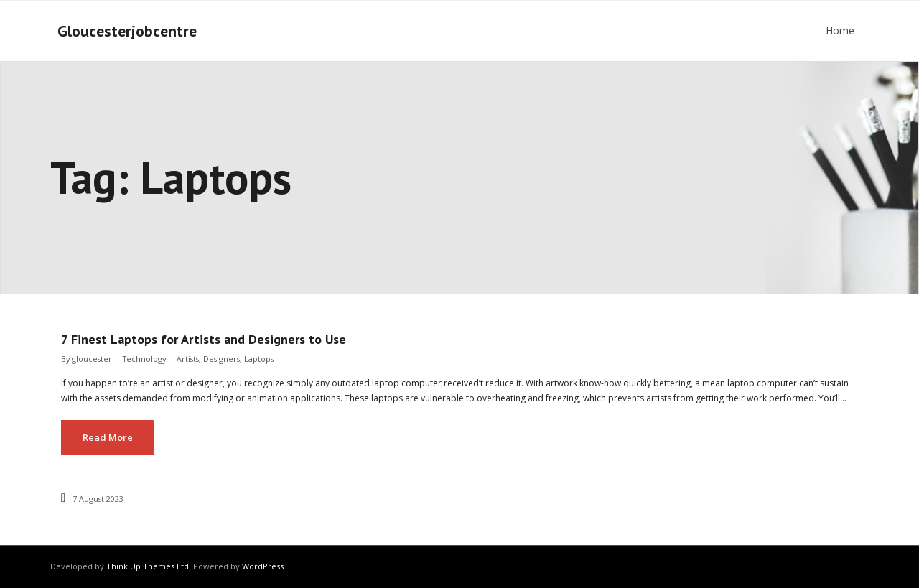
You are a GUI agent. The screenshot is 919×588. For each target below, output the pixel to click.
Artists (188, 359)
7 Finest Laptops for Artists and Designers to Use (205, 339)
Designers (221, 359)
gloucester (92, 359)
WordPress (263, 566)
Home (840, 31)
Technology (144, 359)
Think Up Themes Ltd (148, 566)
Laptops (259, 359)
